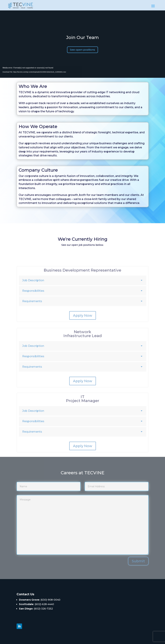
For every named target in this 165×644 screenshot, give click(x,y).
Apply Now (83, 326)
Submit (138, 561)
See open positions (82, 50)
